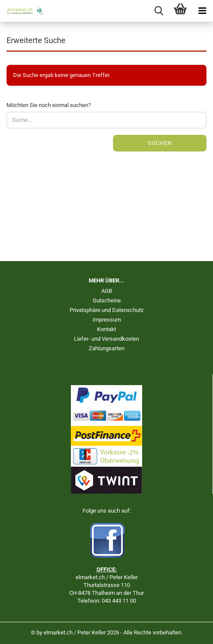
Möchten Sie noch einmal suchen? (49, 105)
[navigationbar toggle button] (202, 11)
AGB (107, 291)
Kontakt (106, 329)
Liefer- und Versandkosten (106, 339)
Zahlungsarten (106, 348)
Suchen (160, 143)
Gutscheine (107, 300)
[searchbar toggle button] (159, 11)
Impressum (107, 320)
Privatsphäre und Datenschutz (106, 310)
